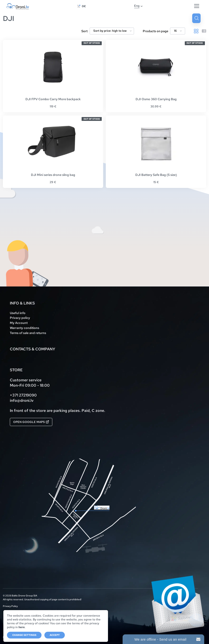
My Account (19, 323)
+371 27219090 (23, 395)
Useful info (18, 313)
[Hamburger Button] (197, 6)
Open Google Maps (31, 422)
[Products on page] (177, 31)
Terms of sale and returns (28, 333)
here (22, 627)
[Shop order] (112, 31)
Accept (55, 635)
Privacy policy (20, 318)
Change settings (24, 635)
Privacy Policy (10, 606)
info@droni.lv (22, 400)
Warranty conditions (24, 328)
